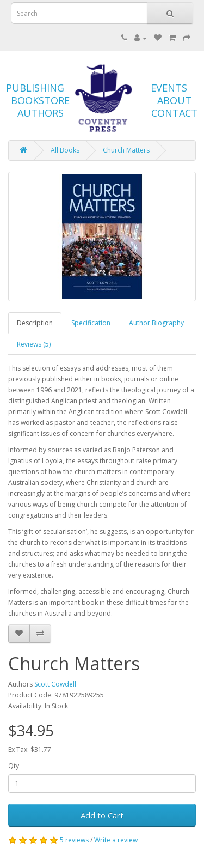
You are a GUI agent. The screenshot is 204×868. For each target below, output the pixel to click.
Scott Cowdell (55, 684)
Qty (14, 766)
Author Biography (156, 323)
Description (35, 323)
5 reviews (74, 840)
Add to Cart (102, 815)
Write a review (116, 840)
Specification (91, 323)
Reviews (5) (34, 344)
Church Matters (126, 150)
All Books (65, 150)
